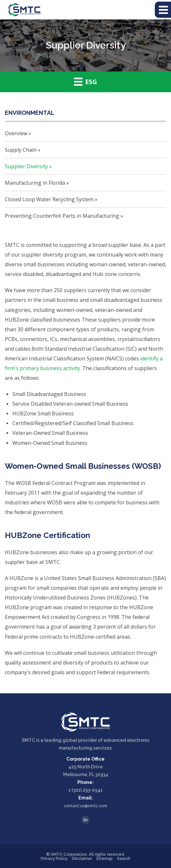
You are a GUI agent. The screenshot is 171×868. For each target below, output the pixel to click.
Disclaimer (82, 859)
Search (124, 859)
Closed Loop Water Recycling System (49, 199)
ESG (85, 82)
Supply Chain (21, 150)
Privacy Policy (54, 859)
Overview (16, 133)
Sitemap (104, 859)
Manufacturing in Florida (35, 183)
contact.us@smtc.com (85, 806)
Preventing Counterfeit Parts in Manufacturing (62, 216)
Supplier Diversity (26, 166)
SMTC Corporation (69, 854)
